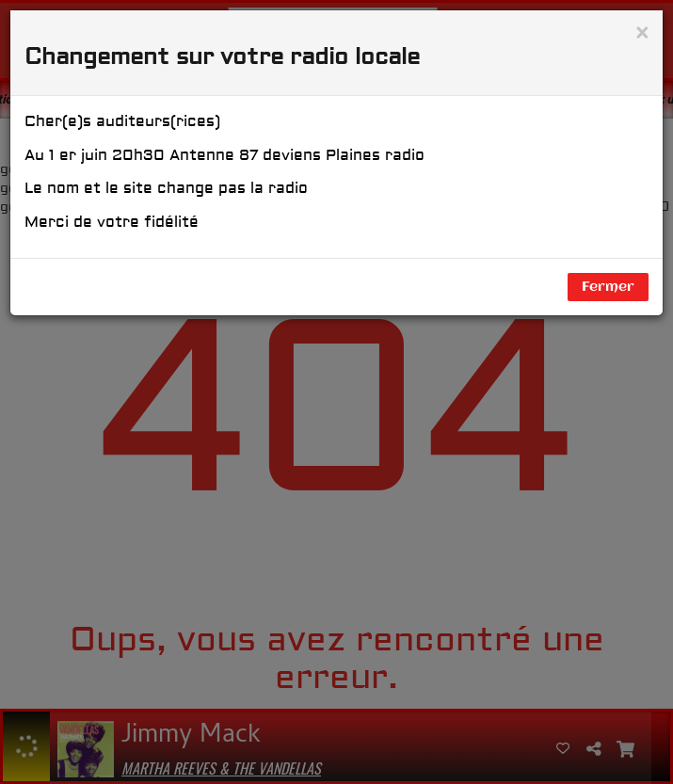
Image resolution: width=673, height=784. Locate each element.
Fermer (608, 287)
